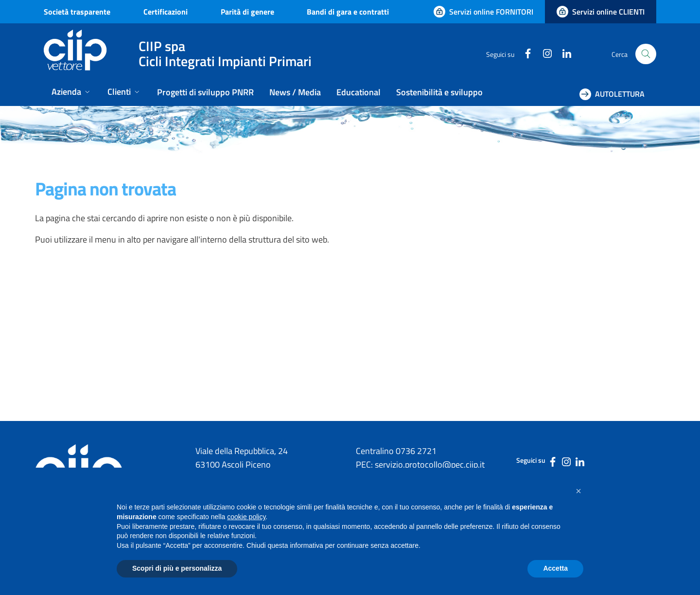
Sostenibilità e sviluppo (439, 92)
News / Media (295, 92)
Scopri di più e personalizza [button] (177, 568)
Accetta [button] (555, 568)
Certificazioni (166, 12)
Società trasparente (77, 12)
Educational (359, 92)
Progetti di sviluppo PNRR (205, 92)
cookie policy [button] (246, 517)
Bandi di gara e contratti (348, 12)
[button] (578, 491)
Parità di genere (247, 12)
